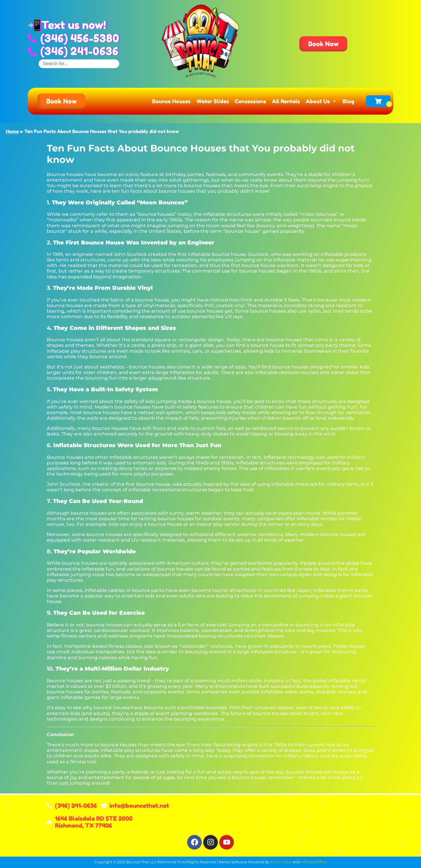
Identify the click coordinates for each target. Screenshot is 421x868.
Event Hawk (281, 862)
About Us (321, 101)
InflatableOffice (314, 862)
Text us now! (74, 25)
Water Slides (213, 101)
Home (12, 131)
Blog (348, 101)
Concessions (250, 101)
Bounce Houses (171, 101)
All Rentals (286, 101)
